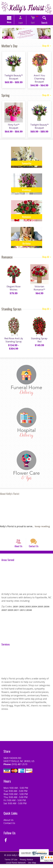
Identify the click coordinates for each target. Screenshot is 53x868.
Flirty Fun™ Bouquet (13, 128)
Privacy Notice (28, 863)
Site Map (33, 867)
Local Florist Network (16, 867)
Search (41, 23)
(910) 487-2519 (19, 768)
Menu (12, 23)
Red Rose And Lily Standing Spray (13, 342)
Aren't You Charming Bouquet (40, 80)
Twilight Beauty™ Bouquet (13, 78)
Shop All (47, 46)
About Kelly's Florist (10, 495)
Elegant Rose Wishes (13, 290)
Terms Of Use (11, 863)
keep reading (42, 527)
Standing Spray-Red (40, 342)
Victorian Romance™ (40, 290)
